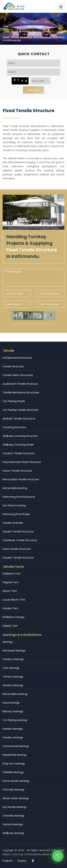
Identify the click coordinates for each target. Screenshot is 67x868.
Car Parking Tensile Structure (20, 410)
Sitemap (18, 854)
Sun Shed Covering (14, 505)
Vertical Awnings (13, 824)
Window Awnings (13, 685)
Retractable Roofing (15, 488)
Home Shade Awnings (16, 781)
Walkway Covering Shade (18, 445)
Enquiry (22, 861)
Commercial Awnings (16, 746)
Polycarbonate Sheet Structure (22, 462)
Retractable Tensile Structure (21, 479)
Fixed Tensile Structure (17, 549)
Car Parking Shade (14, 401)
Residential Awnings (15, 755)
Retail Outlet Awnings (16, 798)
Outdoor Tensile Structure (19, 453)
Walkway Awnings (13, 833)
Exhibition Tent (12, 574)
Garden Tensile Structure (18, 532)
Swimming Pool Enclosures (19, 497)
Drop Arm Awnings (14, 764)
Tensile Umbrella (13, 523)
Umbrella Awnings (13, 816)
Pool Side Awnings (13, 790)
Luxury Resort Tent (14, 600)
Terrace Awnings (13, 677)
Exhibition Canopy (14, 617)
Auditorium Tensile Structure (20, 384)
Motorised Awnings (14, 651)
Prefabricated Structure (17, 358)
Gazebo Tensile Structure (18, 558)
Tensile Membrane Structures (21, 392)
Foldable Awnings (13, 772)
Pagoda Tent (11, 582)
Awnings (8, 642)
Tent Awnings (11, 668)
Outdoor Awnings (13, 659)
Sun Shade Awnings (15, 807)
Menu (61, 7)
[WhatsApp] (58, 857)
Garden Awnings (13, 729)
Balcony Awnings (13, 711)
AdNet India (49, 854)
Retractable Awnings (15, 694)
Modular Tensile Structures (19, 419)
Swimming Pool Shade (16, 514)
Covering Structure (14, 427)
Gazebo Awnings (13, 737)
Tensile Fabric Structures (18, 375)
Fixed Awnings (11, 703)
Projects (8, 861)
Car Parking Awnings (15, 720)
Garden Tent (10, 608)
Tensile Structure (13, 366)
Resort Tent (10, 591)
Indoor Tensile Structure (17, 471)
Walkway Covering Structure (20, 436)
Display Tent (10, 626)
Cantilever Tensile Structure (20, 540)
